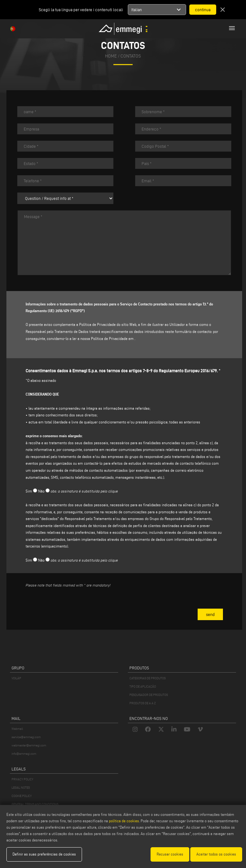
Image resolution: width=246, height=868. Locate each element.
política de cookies (124, 821)
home (111, 56)
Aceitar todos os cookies (216, 854)
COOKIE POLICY (22, 796)
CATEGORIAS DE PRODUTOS (148, 678)
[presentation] (74, 605)
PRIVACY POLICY (22, 779)
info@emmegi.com (24, 754)
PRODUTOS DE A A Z (143, 703)
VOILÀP (16, 678)
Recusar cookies (170, 854)
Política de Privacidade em (112, 339)
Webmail (17, 729)
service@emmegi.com (26, 737)
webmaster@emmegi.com (29, 745)
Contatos (131, 56)
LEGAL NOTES (21, 788)
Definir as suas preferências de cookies (44, 854)
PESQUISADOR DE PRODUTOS (149, 695)
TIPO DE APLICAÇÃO (143, 687)
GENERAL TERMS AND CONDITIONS (35, 804)
